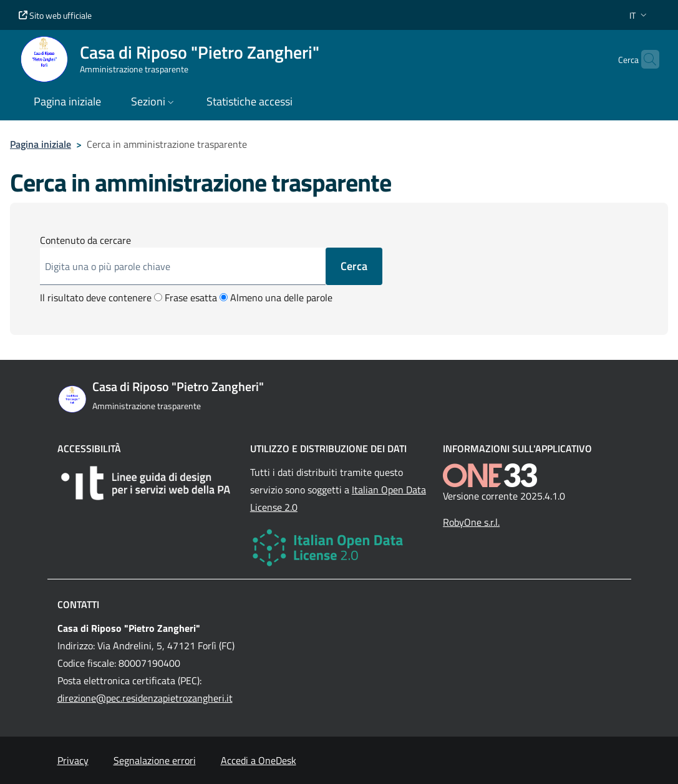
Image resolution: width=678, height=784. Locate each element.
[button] (639, 15)
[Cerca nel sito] (644, 59)
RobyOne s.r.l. (471, 522)
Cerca (354, 266)
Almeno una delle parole (276, 298)
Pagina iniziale (41, 144)
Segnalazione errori (155, 760)
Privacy (73, 760)
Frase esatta (186, 298)
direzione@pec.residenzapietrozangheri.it (145, 698)
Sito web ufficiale (55, 15)
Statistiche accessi (249, 101)
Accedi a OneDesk (259, 760)
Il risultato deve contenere (96, 298)
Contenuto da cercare (85, 240)
